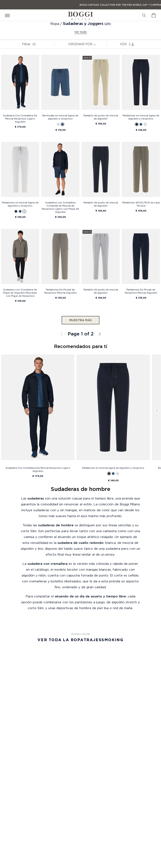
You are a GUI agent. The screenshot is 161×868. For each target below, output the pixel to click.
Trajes (93, 640)
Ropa (55, 24)
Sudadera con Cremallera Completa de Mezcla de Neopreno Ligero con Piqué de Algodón (60, 207)
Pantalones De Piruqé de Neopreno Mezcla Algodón (60, 291)
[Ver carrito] (154, 15)
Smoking (112, 640)
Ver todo (81, 32)
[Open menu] (8, 15)
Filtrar (28, 44)
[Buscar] (144, 15)
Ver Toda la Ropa (60, 640)
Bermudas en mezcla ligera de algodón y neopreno (60, 117)
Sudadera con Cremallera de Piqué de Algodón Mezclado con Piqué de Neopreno (20, 293)
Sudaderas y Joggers (83, 23)
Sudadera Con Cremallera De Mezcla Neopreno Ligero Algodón (20, 119)
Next (157, 411)
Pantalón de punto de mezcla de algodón (101, 117)
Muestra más (80, 320)
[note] (95, 44)
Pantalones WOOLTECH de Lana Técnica (141, 204)
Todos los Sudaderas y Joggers (99, 334)
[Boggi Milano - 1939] (80, 14)
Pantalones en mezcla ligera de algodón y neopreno (141, 117)
